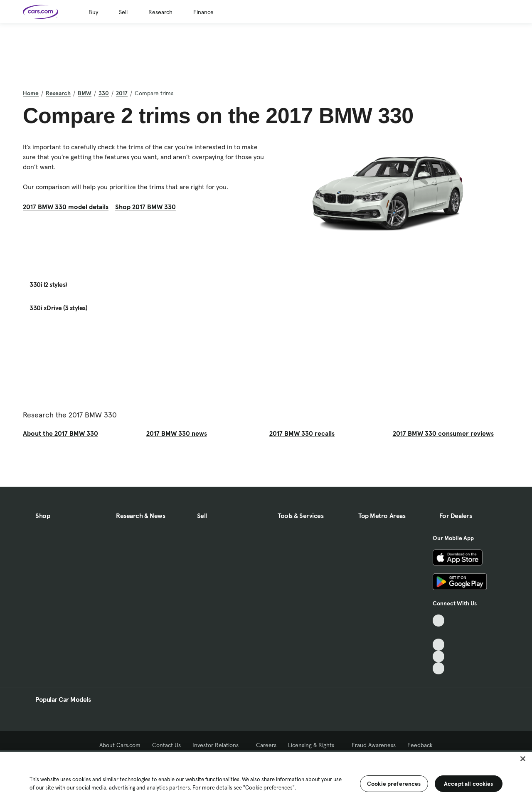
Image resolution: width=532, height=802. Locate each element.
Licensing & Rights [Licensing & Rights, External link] (314, 745)
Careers (266, 745)
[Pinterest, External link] (439, 668)
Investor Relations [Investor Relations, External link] (218, 745)
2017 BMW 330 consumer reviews (443, 433)
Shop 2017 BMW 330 (145, 207)
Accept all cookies (469, 784)
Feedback (420, 745)
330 (104, 93)
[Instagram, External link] (439, 657)
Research (160, 12)
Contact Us (166, 745)
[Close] (523, 759)
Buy (93, 12)
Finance (203, 12)
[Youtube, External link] (439, 645)
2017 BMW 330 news (177, 433)
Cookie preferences (394, 784)
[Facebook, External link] (439, 633)
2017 (122, 93)
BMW (85, 93)
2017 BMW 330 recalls (302, 433)
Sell (123, 12)
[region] (266, 776)
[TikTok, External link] (439, 621)
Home (31, 93)
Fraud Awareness (374, 745)
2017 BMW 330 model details (66, 207)
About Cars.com (120, 745)
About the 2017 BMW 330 (60, 433)
